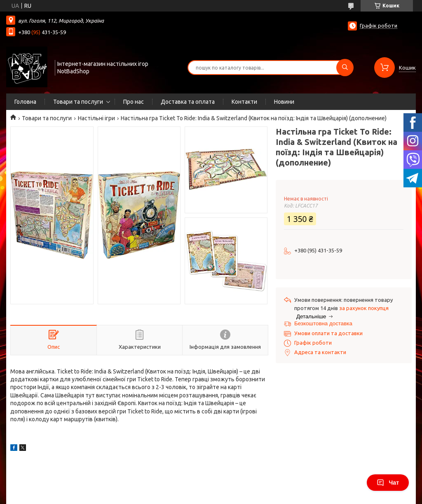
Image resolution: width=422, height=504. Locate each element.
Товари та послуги (78, 102)
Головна (25, 102)
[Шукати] (345, 68)
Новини (284, 102)
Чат (388, 483)
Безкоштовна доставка (323, 323)
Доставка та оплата (188, 102)
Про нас (134, 102)
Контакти (244, 102)
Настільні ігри (96, 118)
